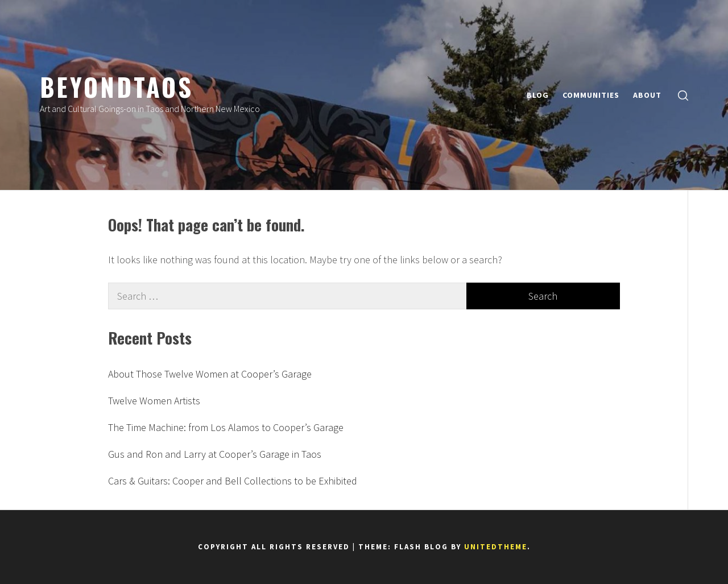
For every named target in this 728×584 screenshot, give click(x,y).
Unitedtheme (496, 547)
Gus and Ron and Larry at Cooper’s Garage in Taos (215, 454)
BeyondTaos (117, 86)
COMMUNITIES (591, 95)
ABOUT (647, 95)
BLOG (538, 95)
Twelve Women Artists (154, 401)
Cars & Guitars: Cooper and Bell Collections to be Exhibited (233, 481)
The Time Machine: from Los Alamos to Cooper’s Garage (226, 427)
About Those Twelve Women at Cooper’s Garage (210, 374)
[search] (683, 95)
